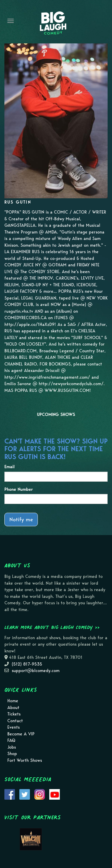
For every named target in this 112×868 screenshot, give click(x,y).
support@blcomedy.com (36, 671)
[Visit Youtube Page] (55, 794)
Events (13, 727)
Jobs (12, 747)
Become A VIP (21, 734)
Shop (12, 754)
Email (10, 467)
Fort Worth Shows (25, 760)
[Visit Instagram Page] (40, 794)
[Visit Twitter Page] (25, 794)
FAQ (11, 740)
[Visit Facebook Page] (10, 794)
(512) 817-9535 (27, 664)
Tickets (14, 714)
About (13, 708)
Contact (15, 721)
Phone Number (19, 489)
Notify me (21, 519)
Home (13, 701)
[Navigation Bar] (11, 21)
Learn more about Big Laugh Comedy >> (52, 627)
